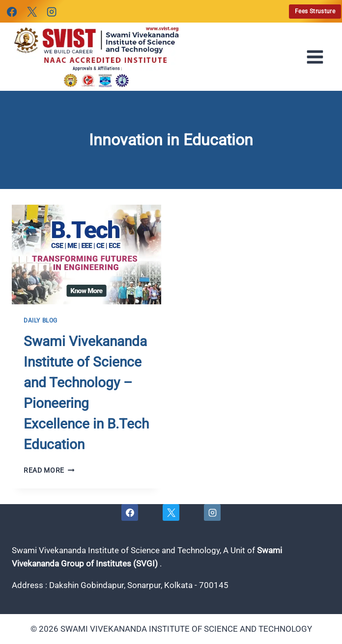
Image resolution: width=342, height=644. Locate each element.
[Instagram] (52, 12)
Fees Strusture (315, 11)
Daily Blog (41, 321)
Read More (49, 470)
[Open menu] (318, 57)
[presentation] (86, 255)
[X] (31, 12)
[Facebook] (12, 12)
